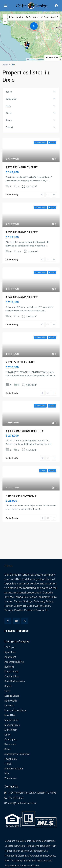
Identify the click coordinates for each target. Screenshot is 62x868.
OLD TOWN (13, 159)
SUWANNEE (14, 423)
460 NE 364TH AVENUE (21, 496)
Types (9, 92)
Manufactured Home (15, 710)
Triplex (8, 764)
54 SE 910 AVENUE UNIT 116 (25, 431)
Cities (9, 113)
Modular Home (12, 725)
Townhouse (11, 759)
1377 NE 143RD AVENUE (22, 167)
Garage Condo (12, 696)
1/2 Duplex (10, 647)
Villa (7, 774)
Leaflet (31, 59)
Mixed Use (10, 715)
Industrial (9, 705)
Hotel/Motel (11, 701)
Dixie (8, 106)
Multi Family (11, 730)
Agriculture (10, 652)
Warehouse (10, 778)
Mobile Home (11, 720)
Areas (9, 120)
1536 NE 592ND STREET (22, 232)
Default (9, 127)
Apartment (10, 657)
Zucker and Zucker (30, 866)
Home (5, 65)
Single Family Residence (17, 754)
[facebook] (8, 621)
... (49, 181)
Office (8, 735)
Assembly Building (14, 662)
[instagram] (25, 621)
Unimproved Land (14, 769)
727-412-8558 (16, 798)
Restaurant (10, 744)
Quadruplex (10, 739)
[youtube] (16, 621)
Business (9, 667)
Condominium (12, 676)
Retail (7, 749)
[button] (35, 27)
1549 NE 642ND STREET (22, 297)
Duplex (8, 686)
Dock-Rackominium (15, 681)
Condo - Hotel (11, 672)
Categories (11, 99)
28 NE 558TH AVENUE (20, 362)
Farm (7, 691)
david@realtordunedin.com (22, 803)
